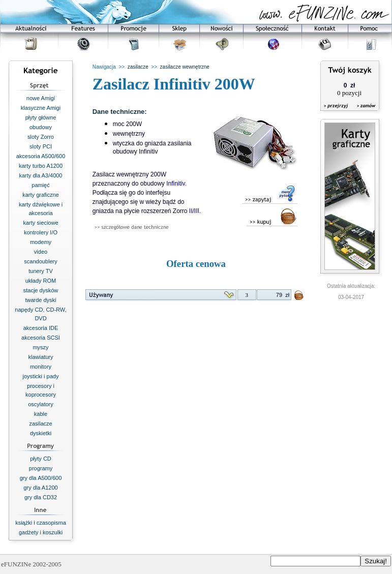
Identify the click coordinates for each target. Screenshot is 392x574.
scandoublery (40, 261)
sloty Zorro (41, 137)
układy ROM (41, 281)
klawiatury (41, 357)
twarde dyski (40, 300)
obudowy (41, 127)
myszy (40, 347)
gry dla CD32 (41, 497)
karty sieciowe (40, 223)
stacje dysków (41, 290)
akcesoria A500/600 (41, 156)
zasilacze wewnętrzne (185, 67)
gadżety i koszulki (41, 532)
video (41, 252)
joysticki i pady (41, 376)
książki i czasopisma (41, 523)
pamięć (40, 185)
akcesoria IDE (41, 328)
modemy (41, 242)
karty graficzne (41, 195)
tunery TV (41, 271)
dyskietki (41, 433)
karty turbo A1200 (41, 166)
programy (41, 468)
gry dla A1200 (40, 488)
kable (41, 414)
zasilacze (40, 424)
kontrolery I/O (41, 232)
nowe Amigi (41, 98)
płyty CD (41, 459)
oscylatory (41, 404)
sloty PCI (41, 146)
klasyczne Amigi (41, 108)
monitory (41, 367)
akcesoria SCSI (41, 338)
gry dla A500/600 (41, 478)
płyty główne (41, 117)
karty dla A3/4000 (40, 175)
